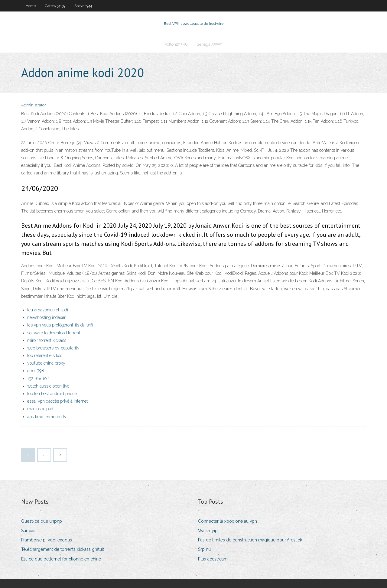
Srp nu (204, 549)
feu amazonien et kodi (48, 310)
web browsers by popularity (53, 348)
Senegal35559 (210, 44)
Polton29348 (176, 44)
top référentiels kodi (45, 356)
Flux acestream (213, 559)
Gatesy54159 (55, 6)
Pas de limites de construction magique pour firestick (250, 540)
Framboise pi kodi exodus (47, 540)
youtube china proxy (46, 363)
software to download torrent (54, 333)
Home (31, 6)
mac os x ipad (40, 409)
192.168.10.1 (38, 378)
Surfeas (28, 531)
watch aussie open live (48, 386)
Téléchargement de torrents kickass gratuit (63, 549)
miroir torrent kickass (47, 340)
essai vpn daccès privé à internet (57, 401)
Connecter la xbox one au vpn (228, 521)
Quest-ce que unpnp (42, 521)
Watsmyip (208, 531)
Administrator (34, 105)
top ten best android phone (52, 394)
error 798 (36, 371)
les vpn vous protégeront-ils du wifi (60, 325)
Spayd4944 (83, 6)
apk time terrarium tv (47, 417)
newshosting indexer (46, 317)
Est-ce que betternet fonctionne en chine (61, 559)
